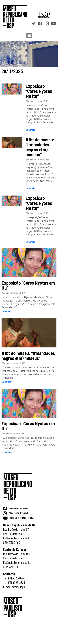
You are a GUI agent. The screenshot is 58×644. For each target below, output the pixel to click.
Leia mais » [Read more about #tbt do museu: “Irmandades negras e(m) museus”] (31, 188)
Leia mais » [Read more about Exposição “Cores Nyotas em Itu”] (31, 130)
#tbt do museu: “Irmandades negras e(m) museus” (40, 147)
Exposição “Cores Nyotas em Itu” (39, 91)
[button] (29, 35)
